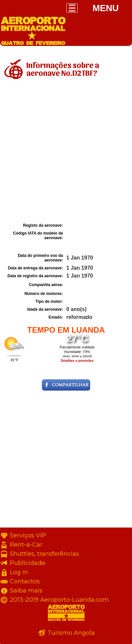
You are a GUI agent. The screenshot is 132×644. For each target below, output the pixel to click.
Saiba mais (26, 591)
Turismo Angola (71, 633)
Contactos (25, 581)
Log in (19, 572)
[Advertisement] (66, 152)
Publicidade (28, 563)
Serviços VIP (28, 535)
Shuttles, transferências (44, 554)
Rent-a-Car (26, 545)
